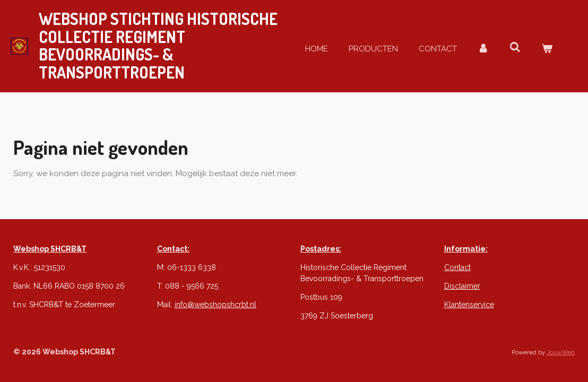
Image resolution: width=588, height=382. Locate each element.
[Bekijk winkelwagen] (547, 49)
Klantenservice (469, 305)
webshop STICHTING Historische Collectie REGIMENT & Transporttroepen (158, 45)
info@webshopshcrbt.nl (215, 305)
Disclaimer (462, 286)
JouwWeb (561, 352)
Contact (457, 267)
